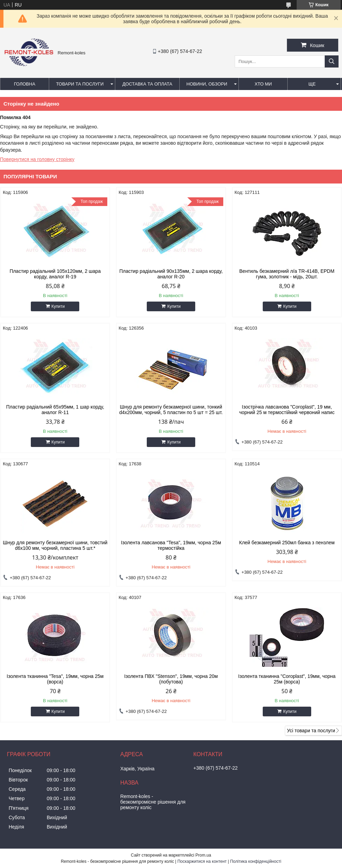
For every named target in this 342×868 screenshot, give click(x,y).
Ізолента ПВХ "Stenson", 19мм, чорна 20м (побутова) (171, 679)
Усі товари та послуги (311, 731)
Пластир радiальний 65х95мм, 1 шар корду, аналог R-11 (55, 410)
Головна (25, 84)
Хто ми (263, 84)
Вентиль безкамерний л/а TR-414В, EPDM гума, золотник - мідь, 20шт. (287, 274)
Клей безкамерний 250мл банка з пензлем (287, 543)
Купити (58, 306)
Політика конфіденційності (256, 861)
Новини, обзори (207, 84)
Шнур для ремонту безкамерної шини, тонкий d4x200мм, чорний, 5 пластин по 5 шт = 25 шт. (171, 410)
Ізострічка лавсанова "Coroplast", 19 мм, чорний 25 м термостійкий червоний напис (287, 410)
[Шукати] (332, 61)
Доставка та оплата (147, 84)
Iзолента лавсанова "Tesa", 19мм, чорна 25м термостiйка (171, 545)
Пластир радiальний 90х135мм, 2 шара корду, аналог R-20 (171, 274)
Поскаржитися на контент (202, 861)
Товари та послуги (80, 84)
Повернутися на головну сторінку (37, 159)
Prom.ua (203, 855)
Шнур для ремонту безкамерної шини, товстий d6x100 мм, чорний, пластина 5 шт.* (55, 545)
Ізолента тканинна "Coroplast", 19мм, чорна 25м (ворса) (287, 679)
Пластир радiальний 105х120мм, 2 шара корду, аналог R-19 (55, 274)
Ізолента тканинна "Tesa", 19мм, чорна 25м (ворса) (55, 679)
